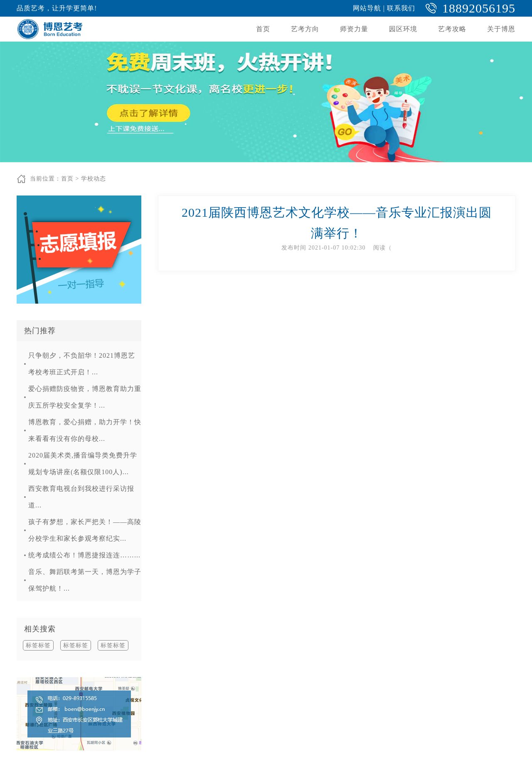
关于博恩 (501, 29)
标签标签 (38, 645)
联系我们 (401, 8)
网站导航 (367, 8)
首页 (263, 29)
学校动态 (94, 179)
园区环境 (403, 29)
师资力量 (354, 29)
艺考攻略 (452, 29)
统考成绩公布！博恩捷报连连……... (84, 555)
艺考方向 (305, 29)
